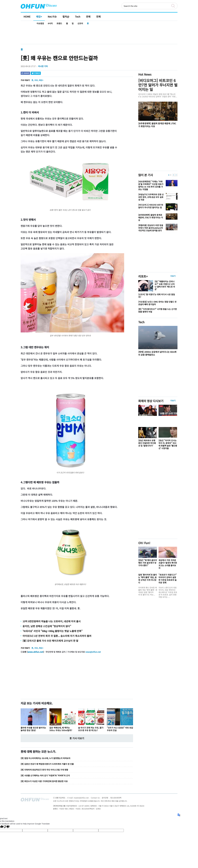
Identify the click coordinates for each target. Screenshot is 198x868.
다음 (176, 175)
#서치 (50, 23)
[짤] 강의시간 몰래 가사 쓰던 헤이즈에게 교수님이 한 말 (50, 641)
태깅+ (41, 80)
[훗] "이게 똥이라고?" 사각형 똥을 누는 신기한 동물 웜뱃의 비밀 (158, 310)
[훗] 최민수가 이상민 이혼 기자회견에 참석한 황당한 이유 (44, 781)
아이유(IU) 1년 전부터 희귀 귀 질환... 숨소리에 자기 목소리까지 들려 (57, 636)
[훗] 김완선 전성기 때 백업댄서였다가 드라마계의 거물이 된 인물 (47, 764)
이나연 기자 (43, 66)
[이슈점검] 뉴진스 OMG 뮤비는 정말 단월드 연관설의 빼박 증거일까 (157, 303)
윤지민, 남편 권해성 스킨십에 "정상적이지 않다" (47, 626)
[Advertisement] (99, 35)
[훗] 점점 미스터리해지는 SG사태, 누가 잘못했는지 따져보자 (45, 758)
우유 (36, 80)
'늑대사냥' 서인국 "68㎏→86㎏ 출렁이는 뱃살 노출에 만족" (53, 631)
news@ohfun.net (93, 652)
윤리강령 (105, 798)
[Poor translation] (6, 827)
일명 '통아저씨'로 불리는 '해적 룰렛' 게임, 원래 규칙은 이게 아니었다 (148, 579)
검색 (174, 6)
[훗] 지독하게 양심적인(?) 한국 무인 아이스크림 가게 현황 (44, 770)
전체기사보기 (172, 800)
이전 (174, 175)
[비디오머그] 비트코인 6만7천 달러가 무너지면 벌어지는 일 (158, 85)
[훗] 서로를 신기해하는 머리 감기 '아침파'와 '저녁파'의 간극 (45, 775)
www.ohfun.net (35, 652)
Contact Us (95, 798)
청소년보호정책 (116, 798)
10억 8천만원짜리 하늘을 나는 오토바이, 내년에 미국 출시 (52, 621)
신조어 (80, 23)
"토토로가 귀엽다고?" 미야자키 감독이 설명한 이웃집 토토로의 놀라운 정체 (168, 579)
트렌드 (59, 23)
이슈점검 (40, 23)
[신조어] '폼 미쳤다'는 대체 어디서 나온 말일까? (157, 296)
